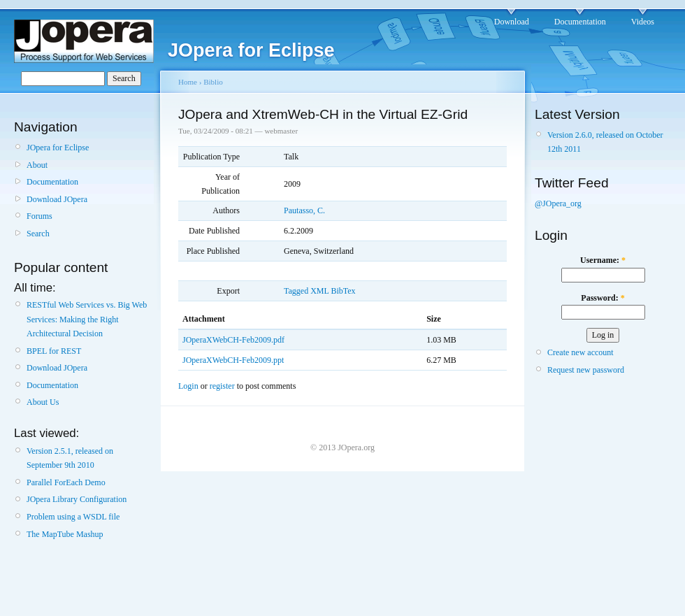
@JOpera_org (558, 203)
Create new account (581, 352)
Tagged (296, 291)
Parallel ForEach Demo (66, 482)
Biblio (213, 82)
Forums (39, 216)
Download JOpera (57, 199)
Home (188, 82)
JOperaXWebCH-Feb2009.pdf (233, 340)
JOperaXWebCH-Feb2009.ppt (233, 360)
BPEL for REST (54, 351)
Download (512, 22)
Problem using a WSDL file (73, 517)
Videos (643, 22)
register (222, 386)
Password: (603, 298)
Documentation (580, 22)
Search (38, 234)
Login (188, 386)
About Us (43, 402)
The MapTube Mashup (65, 534)
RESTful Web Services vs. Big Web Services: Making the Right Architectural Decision (87, 319)
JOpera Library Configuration (77, 499)
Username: (603, 260)
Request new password (586, 370)
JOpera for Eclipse (58, 148)
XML (319, 291)
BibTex (343, 291)
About (37, 165)
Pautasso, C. (304, 210)
